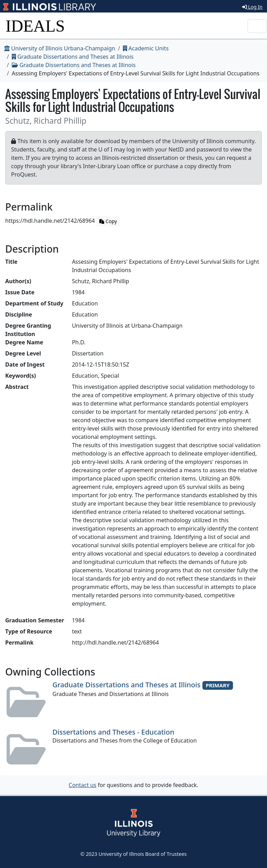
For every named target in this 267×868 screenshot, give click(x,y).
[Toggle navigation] (257, 26)
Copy (108, 221)
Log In (252, 7)
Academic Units (146, 48)
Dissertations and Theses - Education (113, 732)
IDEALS (35, 26)
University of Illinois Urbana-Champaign (60, 48)
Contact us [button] (83, 785)
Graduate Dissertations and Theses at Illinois (73, 57)
